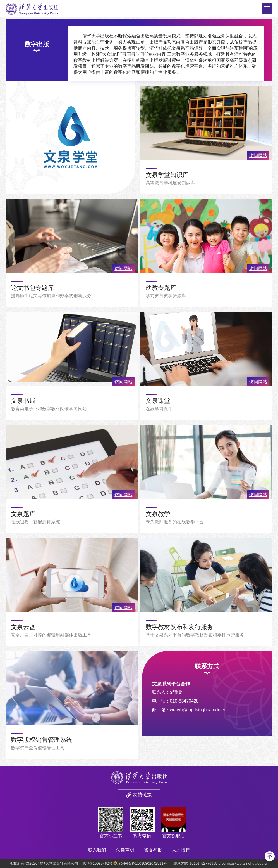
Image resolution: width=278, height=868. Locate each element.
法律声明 (125, 850)
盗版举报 (153, 850)
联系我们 (97, 850)
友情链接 (142, 795)
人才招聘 (181, 850)
